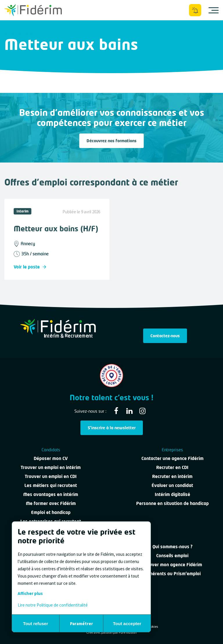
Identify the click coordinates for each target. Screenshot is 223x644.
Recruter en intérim (172, 476)
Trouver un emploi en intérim (51, 467)
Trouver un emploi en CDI (51, 476)
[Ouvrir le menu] (214, 10)
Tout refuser (35, 624)
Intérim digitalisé (172, 494)
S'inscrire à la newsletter (112, 428)
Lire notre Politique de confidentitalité (53, 605)
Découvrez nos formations (111, 141)
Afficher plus (30, 593)
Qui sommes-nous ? (172, 546)
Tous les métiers (20, 33)
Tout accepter (127, 624)
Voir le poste (30, 267)
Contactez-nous (165, 336)
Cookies (152, 626)
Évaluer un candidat (172, 485)
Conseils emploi (172, 555)
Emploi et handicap (51, 512)
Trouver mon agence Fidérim (172, 564)
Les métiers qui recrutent (51, 485)
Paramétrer (81, 624)
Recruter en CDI (172, 467)
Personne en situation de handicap (172, 503)
